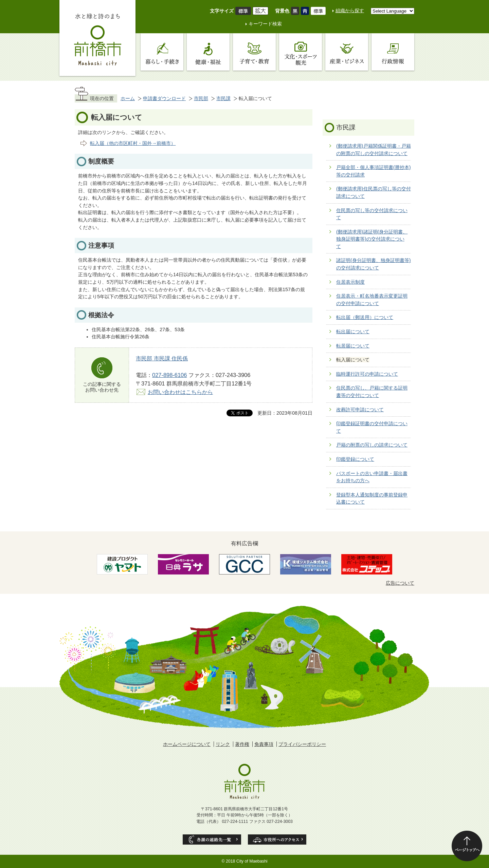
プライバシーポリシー (302, 744)
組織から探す (350, 11)
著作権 (242, 744)
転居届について (353, 346)
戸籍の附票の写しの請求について (372, 445)
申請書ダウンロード (164, 98)
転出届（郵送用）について (365, 317)
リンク (223, 744)
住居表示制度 (350, 282)
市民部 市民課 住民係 (162, 358)
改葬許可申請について (360, 410)
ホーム (128, 98)
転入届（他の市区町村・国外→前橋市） (133, 143)
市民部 (201, 98)
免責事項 (264, 744)
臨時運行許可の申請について (367, 374)
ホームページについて (187, 744)
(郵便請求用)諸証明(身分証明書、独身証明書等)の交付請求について (372, 239)
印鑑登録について (355, 459)
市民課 (223, 98)
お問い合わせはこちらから (180, 392)
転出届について (353, 332)
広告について (400, 583)
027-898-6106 (169, 375)
